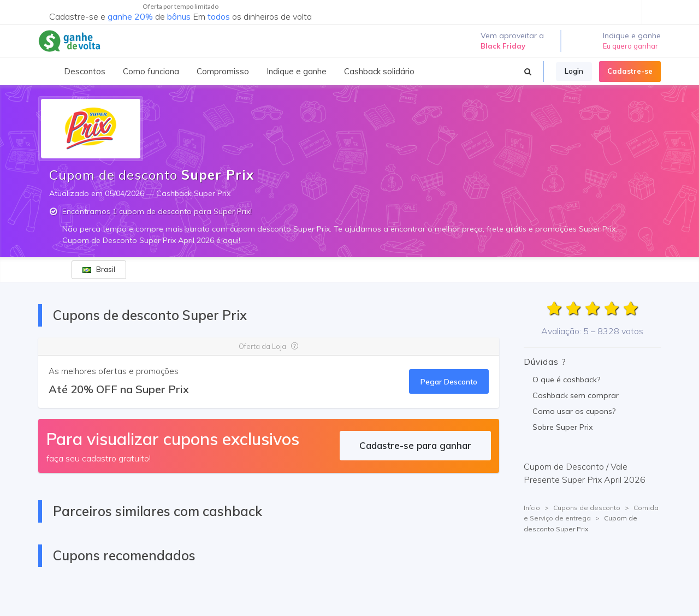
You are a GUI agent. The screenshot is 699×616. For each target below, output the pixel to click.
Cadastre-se (630, 71)
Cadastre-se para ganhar (415, 445)
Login (574, 71)
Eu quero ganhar (630, 46)
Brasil (99, 269)
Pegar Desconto (449, 381)
